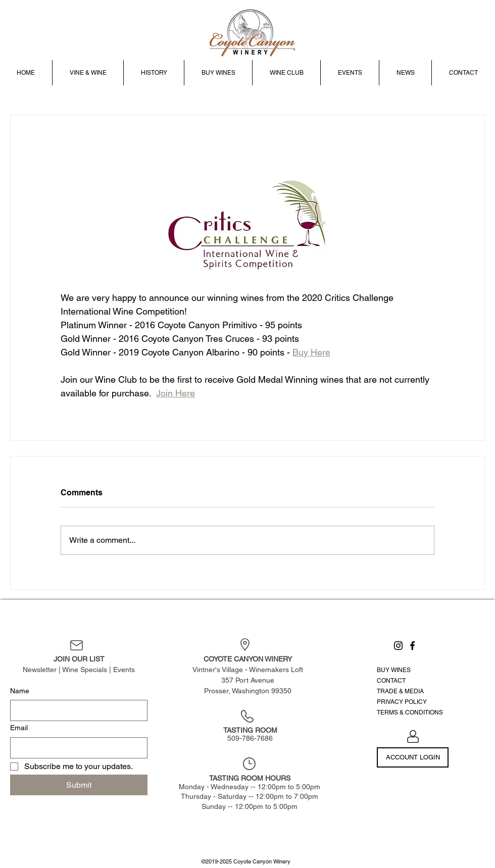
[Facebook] (412, 646)
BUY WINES (394, 670)
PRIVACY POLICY (402, 702)
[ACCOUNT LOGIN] (413, 757)
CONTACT (391, 681)
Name (20, 691)
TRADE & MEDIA (400, 691)
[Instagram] (398, 646)
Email (19, 728)
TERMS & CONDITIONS (410, 712)
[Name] (76, 710)
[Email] (76, 748)
